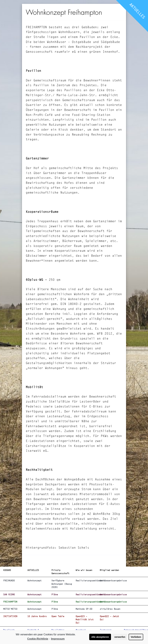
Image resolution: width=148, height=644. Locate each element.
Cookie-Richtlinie (38, 639)
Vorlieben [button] (136, 637)
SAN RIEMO (9, 594)
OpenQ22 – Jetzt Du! (109, 618)
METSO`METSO (10, 609)
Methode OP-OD (84, 609)
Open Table (58, 616)
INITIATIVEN (10, 616)
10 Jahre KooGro (37, 616)
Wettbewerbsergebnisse (111, 581)
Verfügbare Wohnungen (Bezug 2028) (62, 584)
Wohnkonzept (34, 581)
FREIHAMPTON (10, 602)
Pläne (55, 594)
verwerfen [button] (120, 637)
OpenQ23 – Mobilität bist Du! (85, 620)
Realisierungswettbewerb (86, 581)
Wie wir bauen (84, 570)
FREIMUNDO (9, 581)
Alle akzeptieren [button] (100, 637)
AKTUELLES (137, 11)
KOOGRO (7, 570)
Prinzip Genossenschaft (60, 572)
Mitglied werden (109, 570)
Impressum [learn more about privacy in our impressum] (58, 639)
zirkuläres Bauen (110, 609)
